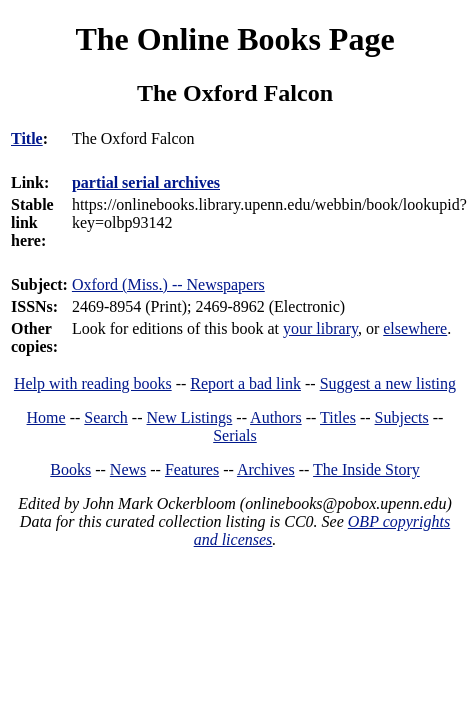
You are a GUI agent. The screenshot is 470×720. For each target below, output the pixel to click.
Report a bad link (245, 383)
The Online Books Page (234, 39)
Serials (235, 435)
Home (46, 417)
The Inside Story (366, 469)
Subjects (402, 417)
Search (106, 417)
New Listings (190, 417)
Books (70, 469)
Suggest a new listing (388, 383)
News (128, 469)
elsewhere (415, 328)
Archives (266, 469)
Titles (338, 417)
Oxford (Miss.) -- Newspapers (168, 284)
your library (320, 328)
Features (192, 469)
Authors (276, 417)
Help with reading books (93, 383)
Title (27, 138)
